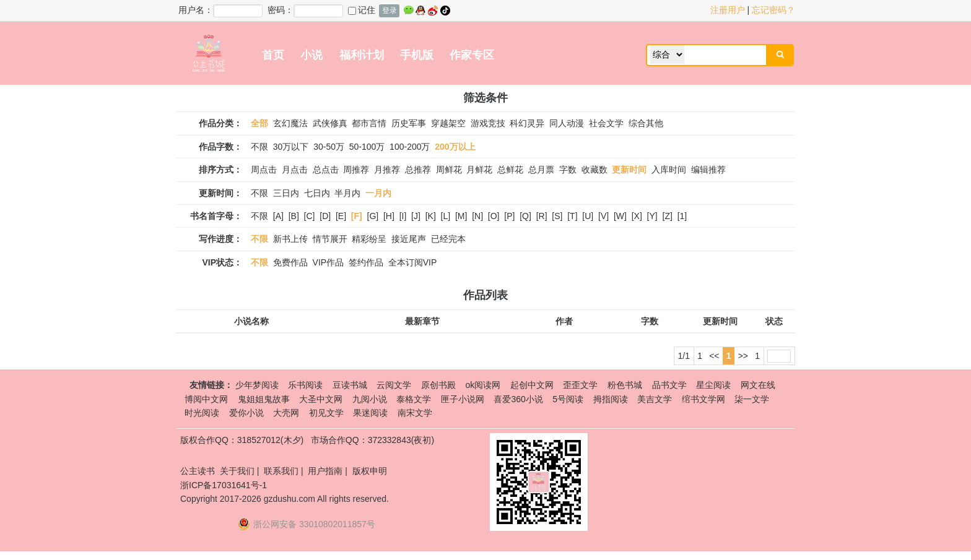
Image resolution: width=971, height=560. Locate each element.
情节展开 (330, 239)
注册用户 (728, 10)
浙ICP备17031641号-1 (224, 485)
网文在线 (758, 385)
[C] (310, 216)
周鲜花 (449, 170)
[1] (682, 216)
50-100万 (367, 147)
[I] (403, 216)
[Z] (668, 216)
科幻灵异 (527, 123)
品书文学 (669, 385)
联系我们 (281, 471)
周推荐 (356, 170)
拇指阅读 (611, 399)
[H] (389, 216)
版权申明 (370, 471)
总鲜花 (510, 170)
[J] (416, 216)
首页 (273, 55)
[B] (294, 216)
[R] (542, 216)
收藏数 (594, 170)
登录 (390, 11)
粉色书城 (625, 385)
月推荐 (387, 170)
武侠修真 (330, 123)
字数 (568, 170)
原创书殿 (438, 385)
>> (743, 356)
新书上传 (290, 239)
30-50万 (329, 147)
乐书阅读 (305, 385)
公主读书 (198, 471)
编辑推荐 (708, 170)
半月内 (347, 193)
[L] (446, 216)
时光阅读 (202, 413)
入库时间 (669, 170)
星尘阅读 (713, 385)
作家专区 (472, 55)
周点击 (264, 170)
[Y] (652, 216)
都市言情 (369, 123)
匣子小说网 (463, 399)
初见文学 (326, 413)
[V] (603, 216)
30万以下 (291, 147)
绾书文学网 (703, 399)
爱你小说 (246, 413)
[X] (637, 216)
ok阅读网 (483, 385)
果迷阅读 (370, 413)
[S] (557, 216)
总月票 (541, 170)
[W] (620, 216)
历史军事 (409, 123)
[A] (278, 216)
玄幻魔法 (290, 123)
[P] (509, 216)
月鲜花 (479, 170)
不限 (259, 147)
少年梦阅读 (257, 385)
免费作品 (290, 262)
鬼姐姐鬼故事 (264, 399)
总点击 (326, 170)
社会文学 (606, 123)
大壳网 (286, 413)
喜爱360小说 (518, 399)
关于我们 (237, 471)
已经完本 (448, 239)
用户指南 (325, 471)
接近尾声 (409, 239)
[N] (477, 216)
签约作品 (366, 262)
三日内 (286, 193)
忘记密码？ (773, 10)
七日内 (317, 193)
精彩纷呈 (369, 239)
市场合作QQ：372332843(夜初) (372, 440)
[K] (431, 216)
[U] (588, 216)
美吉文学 (655, 399)
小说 (311, 55)
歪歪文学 (580, 385)
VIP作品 (329, 262)
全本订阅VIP (412, 262)
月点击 (295, 170)
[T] (572, 216)
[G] (373, 216)
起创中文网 (532, 385)
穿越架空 (448, 123)
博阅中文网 (206, 399)
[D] (325, 216)
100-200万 (410, 147)
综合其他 (646, 123)
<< (714, 356)
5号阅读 (568, 399)
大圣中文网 (321, 399)
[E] (341, 216)
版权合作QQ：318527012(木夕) (242, 440)
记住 (362, 10)
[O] (494, 216)
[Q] (525, 216)
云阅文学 (394, 385)
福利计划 (362, 55)
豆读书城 (350, 385)
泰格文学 (414, 399)
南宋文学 (415, 413)
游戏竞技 (488, 123)
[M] (461, 216)
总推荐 (418, 170)
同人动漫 (567, 123)
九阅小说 (370, 399)
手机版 (417, 55)
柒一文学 (752, 399)
